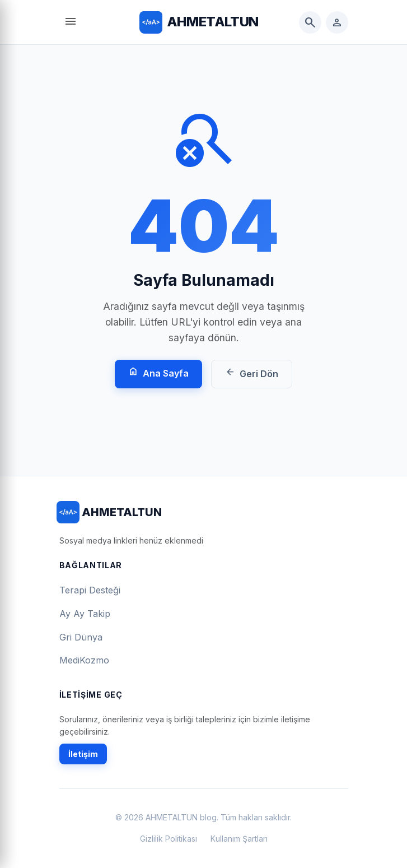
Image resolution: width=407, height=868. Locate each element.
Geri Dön (252, 373)
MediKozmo (84, 660)
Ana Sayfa (158, 372)
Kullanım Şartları (239, 839)
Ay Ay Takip (85, 614)
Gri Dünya (81, 637)
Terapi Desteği (90, 590)
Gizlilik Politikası (169, 839)
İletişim (83, 754)
